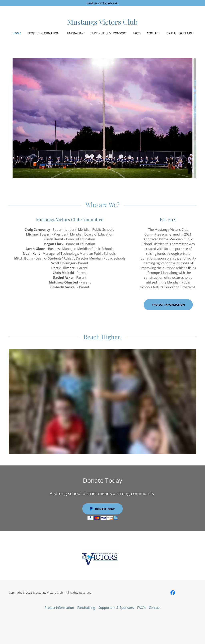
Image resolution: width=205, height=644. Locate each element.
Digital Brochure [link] (179, 33)
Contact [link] (153, 33)
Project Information (168, 305)
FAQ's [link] (137, 33)
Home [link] (17, 33)
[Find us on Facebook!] (102, 3)
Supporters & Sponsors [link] (109, 33)
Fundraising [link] (75, 33)
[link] (102, 23)
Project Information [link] (43, 33)
